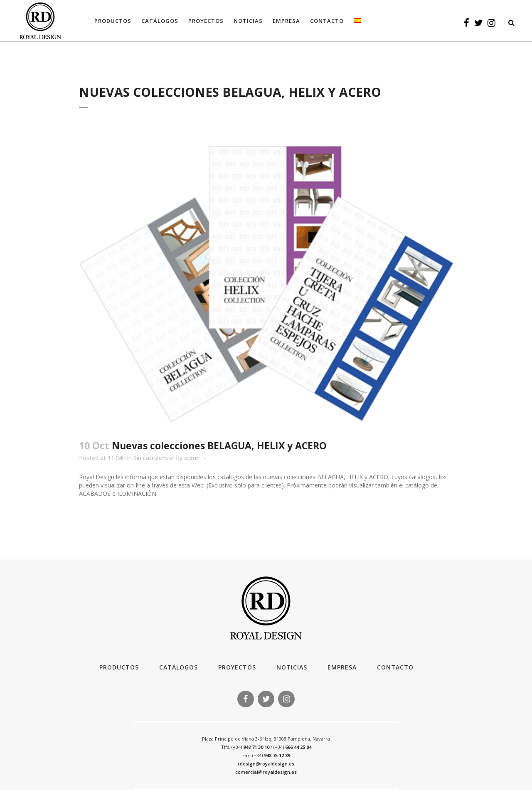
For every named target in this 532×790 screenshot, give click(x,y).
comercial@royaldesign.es (266, 772)
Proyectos (237, 667)
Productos (119, 667)
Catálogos (179, 667)
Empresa (342, 667)
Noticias (292, 667)
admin (192, 458)
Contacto (395, 667)
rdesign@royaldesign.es (266, 764)
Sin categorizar (154, 458)
